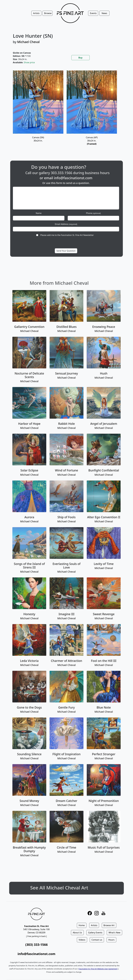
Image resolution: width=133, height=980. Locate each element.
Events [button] (93, 13)
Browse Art (109, 925)
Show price (29, 62)
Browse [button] (48, 13)
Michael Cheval (28, 42)
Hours (111, 940)
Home (82, 925)
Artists (94, 925)
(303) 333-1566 (36, 945)
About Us (77, 933)
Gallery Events (95, 933)
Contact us (97, 940)
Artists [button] (36, 13)
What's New (114, 933)
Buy (80, 58)
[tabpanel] (66, 111)
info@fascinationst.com (36, 954)
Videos (82, 940)
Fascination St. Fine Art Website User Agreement (98, 969)
